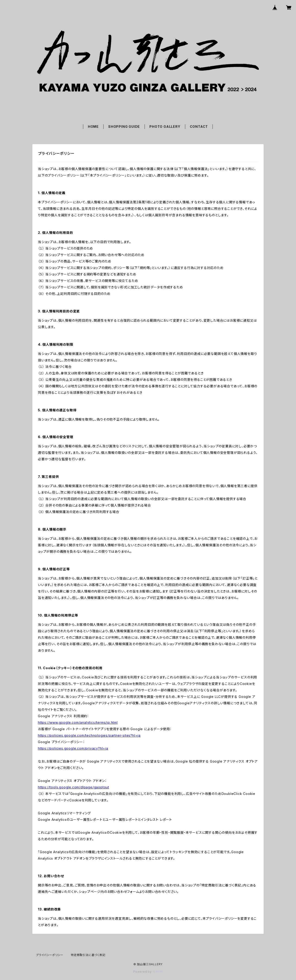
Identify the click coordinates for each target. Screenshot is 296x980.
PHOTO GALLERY (165, 127)
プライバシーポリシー (50, 955)
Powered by (148, 972)
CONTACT (199, 127)
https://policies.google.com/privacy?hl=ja (73, 748)
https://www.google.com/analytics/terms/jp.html (78, 722)
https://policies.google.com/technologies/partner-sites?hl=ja (89, 735)
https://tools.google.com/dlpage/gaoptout (74, 787)
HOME (93, 127)
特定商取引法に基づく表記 (88, 955)
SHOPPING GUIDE (124, 127)
